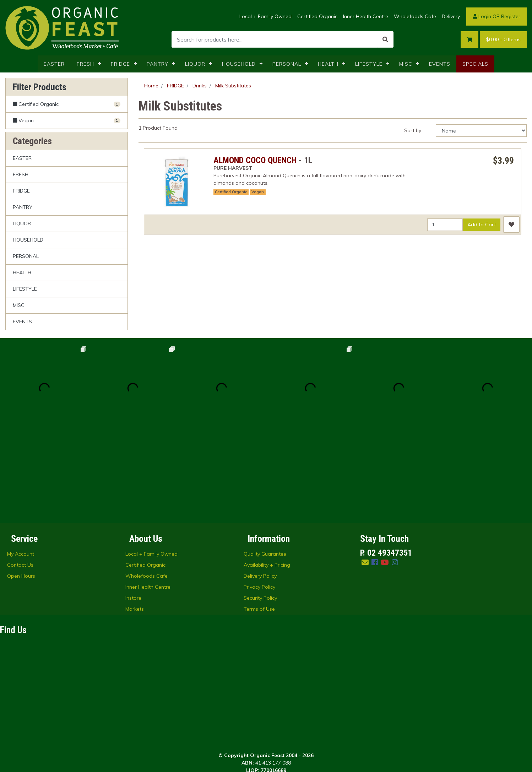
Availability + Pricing (267, 476)
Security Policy (260, 509)
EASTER (54, 64)
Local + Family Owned (265, 16)
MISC (406, 64)
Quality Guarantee (265, 465)
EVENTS (440, 64)
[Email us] (365, 474)
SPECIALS (475, 64)
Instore (133, 509)
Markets (135, 520)
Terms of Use (259, 520)
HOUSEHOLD (239, 64)
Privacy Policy (259, 498)
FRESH (85, 64)
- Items (503, 40)
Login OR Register (496, 16)
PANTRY (158, 64)
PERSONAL (287, 64)
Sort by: (413, 130)
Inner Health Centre (366, 16)
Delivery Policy (260, 487)
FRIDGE (120, 64)
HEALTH (328, 64)
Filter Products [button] (40, 87)
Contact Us (20, 476)
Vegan (258, 192)
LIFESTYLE (369, 64)
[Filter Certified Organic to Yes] (67, 104)
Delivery (451, 16)
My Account (21, 465)
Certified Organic (317, 16)
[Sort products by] (481, 131)
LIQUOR (195, 64)
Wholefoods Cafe (415, 16)
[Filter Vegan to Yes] (67, 120)
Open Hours (21, 487)
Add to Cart (482, 225)
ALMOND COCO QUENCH (255, 160)
